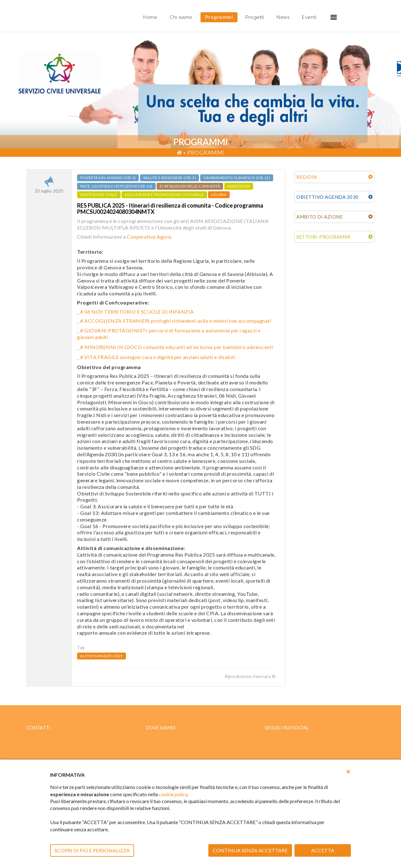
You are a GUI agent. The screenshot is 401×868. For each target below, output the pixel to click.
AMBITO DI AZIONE (320, 217)
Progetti (255, 17)
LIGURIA (219, 195)
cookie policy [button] (173, 794)
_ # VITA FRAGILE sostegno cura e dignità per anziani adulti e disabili (156, 357)
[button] (348, 771)
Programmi (219, 17)
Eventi (309, 17)
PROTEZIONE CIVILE (99, 195)
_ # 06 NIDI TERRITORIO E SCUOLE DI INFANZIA (135, 312)
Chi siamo (181, 17)
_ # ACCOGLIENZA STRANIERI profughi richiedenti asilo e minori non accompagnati (174, 321)
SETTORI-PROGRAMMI (324, 237)
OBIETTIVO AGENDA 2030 (328, 197)
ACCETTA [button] (323, 850)
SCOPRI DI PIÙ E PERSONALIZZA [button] (92, 850)
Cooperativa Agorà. (149, 237)
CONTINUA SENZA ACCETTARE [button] (250, 850)
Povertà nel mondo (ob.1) (108, 178)
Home (150, 17)
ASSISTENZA (239, 186)
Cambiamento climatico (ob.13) (237, 178)
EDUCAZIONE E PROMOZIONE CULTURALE (164, 195)
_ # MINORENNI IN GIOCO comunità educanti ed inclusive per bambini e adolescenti (175, 347)
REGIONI (307, 177)
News (283, 17)
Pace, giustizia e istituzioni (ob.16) (116, 186)
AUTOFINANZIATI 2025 (102, 656)
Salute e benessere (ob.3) (170, 178)
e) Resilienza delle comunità (190, 186)
